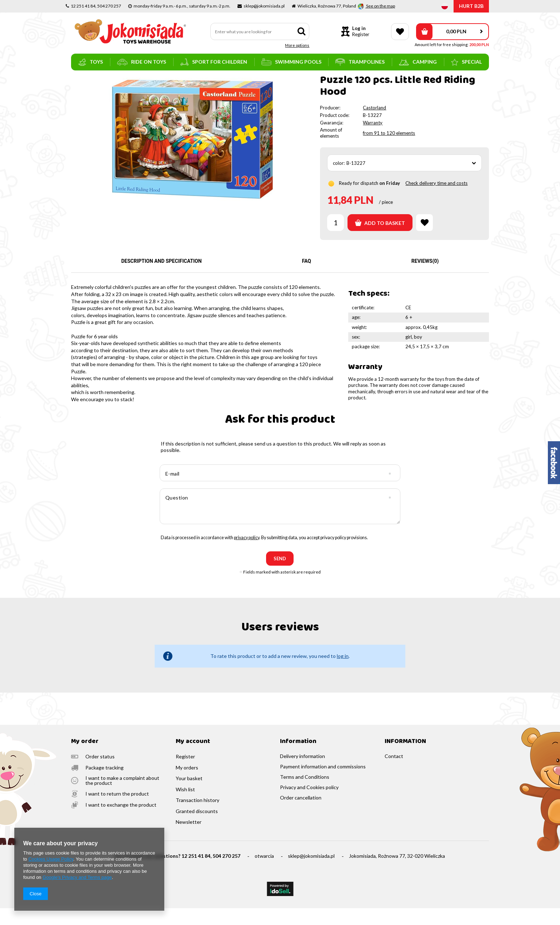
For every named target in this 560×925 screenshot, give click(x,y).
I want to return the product (117, 811)
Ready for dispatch (359, 200)
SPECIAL (466, 62)
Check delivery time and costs (436, 200)
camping (418, 62)
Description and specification (161, 278)
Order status (100, 773)
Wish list (185, 806)
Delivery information (302, 773)
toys (91, 62)
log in (343, 673)
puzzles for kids (151, 80)
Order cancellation (301, 815)
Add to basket (380, 240)
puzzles (122, 80)
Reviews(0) (425, 278)
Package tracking (104, 784)
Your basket (189, 795)
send (280, 575)
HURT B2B (471, 6)
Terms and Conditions (305, 794)
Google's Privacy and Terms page (77, 877)
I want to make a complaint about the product (122, 797)
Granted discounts (197, 828)
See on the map (380, 6)
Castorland (374, 124)
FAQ (307, 278)
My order (85, 759)
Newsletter (189, 839)
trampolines (360, 62)
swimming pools (291, 62)
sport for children (214, 62)
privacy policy (247, 554)
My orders (187, 784)
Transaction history (197, 817)
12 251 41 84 (196, 873)
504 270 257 (226, 873)
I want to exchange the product (121, 822)
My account (193, 759)
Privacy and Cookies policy (309, 804)
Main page (82, 80)
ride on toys (142, 62)
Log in (359, 28)
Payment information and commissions (323, 783)
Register (361, 34)
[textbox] (260, 31)
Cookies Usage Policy (51, 859)
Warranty (373, 139)
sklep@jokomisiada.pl (311, 873)
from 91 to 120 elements (389, 150)
